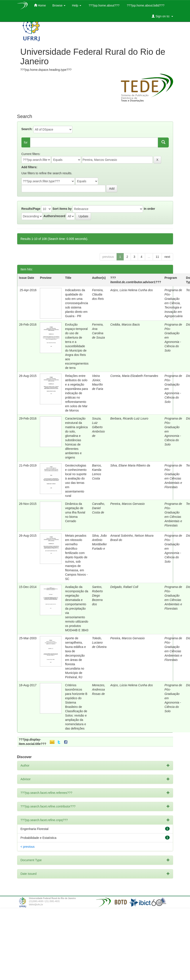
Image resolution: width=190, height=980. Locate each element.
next (167, 257)
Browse (59, 5)
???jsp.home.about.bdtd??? (145, 5)
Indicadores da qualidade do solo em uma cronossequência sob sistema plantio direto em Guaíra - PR (76, 303)
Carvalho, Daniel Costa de (99, 508)
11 (157, 257)
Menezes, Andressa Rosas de (99, 689)
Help (77, 5)
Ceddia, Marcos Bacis (125, 325)
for (26, 142)
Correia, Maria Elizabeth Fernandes (134, 376)
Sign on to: (162, 16)
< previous (28, 847)
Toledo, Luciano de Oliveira (99, 643)
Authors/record (54, 216)
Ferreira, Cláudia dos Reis (98, 294)
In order (149, 209)
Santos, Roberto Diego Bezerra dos (97, 596)
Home (40, 5)
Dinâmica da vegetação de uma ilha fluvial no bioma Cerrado (75, 512)
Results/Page (31, 209)
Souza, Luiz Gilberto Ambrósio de (98, 427)
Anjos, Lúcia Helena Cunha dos (132, 290)
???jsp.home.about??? (104, 5)
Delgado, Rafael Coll (124, 587)
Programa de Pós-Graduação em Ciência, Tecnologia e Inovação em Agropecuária (173, 303)
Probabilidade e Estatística (39, 838)
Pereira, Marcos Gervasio (127, 504)
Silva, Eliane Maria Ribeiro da (130, 465)
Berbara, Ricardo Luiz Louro (129, 418)
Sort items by (62, 209)
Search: (27, 129)
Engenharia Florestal (35, 829)
